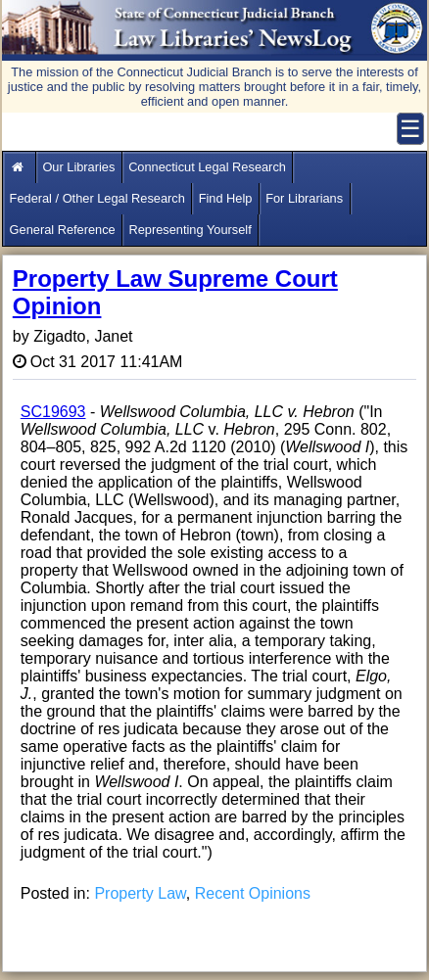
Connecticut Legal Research (207, 167)
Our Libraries (78, 167)
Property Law (140, 893)
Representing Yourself (190, 230)
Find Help (226, 198)
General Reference (63, 230)
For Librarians (304, 198)
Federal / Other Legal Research (97, 198)
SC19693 (53, 412)
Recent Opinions (253, 893)
